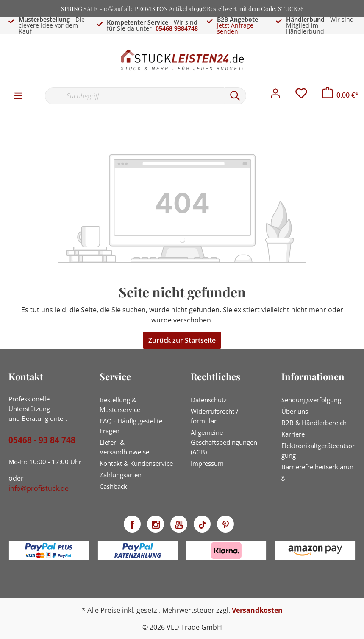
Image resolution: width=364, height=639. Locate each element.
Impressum (207, 463)
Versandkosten (257, 610)
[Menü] (18, 95)
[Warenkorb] (340, 95)
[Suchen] (235, 96)
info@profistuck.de (39, 488)
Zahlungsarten (121, 475)
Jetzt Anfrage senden (235, 28)
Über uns (295, 411)
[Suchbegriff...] (135, 96)
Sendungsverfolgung (311, 400)
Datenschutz (209, 400)
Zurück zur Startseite (182, 340)
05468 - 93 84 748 (42, 440)
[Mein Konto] (275, 95)
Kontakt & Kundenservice (136, 463)
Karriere (293, 434)
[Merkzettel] (301, 95)
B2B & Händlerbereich (314, 423)
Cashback (113, 486)
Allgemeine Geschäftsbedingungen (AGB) (224, 442)
